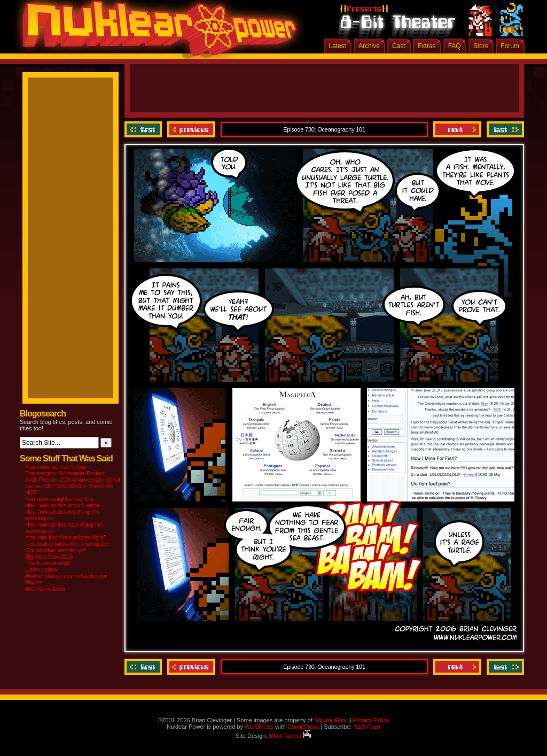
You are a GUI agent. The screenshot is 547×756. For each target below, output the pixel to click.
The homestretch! (48, 563)
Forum (510, 46)
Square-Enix (330, 720)
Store (481, 46)
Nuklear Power (156, 32)
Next (457, 129)
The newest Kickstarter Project (65, 473)
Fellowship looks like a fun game (67, 544)
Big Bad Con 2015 (49, 557)
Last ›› (504, 129)
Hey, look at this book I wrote (62, 505)
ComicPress (303, 727)
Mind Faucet (290, 736)
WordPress (259, 727)
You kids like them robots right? (66, 537)
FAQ (455, 46)
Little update (41, 569)
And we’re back (45, 589)
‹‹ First (144, 129)
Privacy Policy (371, 720)
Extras (427, 46)
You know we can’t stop (56, 467)
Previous (191, 129)
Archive (369, 46)
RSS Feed (367, 727)
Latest (337, 46)
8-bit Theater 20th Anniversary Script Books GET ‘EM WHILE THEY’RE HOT (73, 486)
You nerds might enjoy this (60, 499)
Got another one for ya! (55, 550)
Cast (399, 46)
